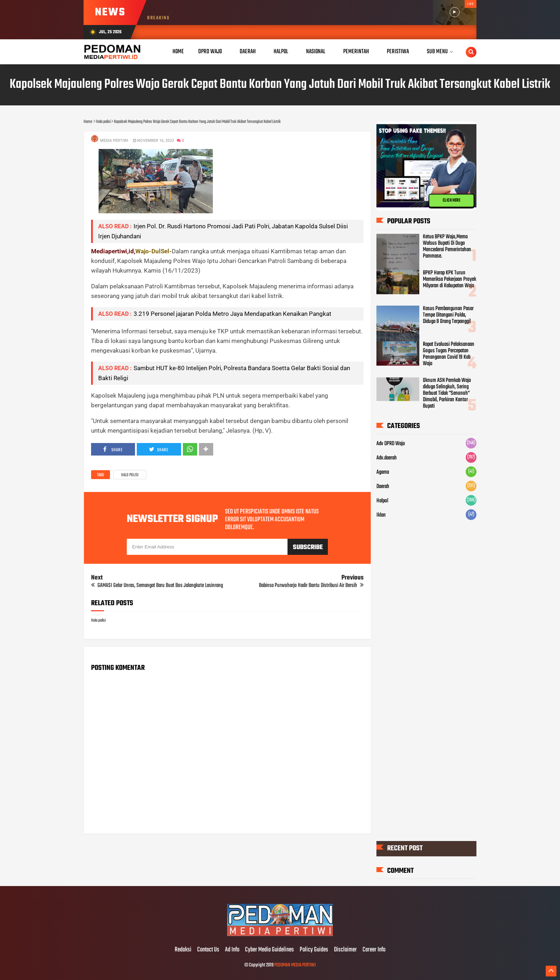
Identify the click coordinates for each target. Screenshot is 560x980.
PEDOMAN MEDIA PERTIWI (295, 965)
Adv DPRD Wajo (391, 444)
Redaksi (183, 950)
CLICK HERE (451, 200)
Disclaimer (345, 950)
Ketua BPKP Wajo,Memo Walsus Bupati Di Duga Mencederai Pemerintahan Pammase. (447, 247)
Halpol (382, 501)
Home (178, 52)
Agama (383, 473)
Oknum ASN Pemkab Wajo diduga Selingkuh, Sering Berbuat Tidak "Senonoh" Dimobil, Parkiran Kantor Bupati (447, 394)
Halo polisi (130, 475)
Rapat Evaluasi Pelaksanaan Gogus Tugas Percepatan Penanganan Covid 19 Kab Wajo (449, 354)
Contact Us (208, 950)
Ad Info (232, 950)
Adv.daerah (387, 458)
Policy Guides (314, 950)
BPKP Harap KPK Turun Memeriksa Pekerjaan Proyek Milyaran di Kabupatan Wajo (449, 280)
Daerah (383, 487)
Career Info (374, 950)
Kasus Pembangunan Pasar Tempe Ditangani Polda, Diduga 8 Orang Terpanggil (448, 315)
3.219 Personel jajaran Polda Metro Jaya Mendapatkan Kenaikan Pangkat (232, 314)
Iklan (381, 516)
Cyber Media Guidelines (269, 950)
